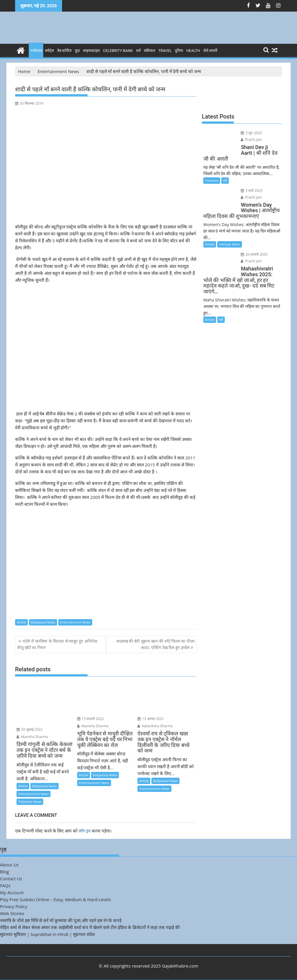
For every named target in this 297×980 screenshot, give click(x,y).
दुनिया (179, 51)
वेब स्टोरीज (64, 51)
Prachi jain (251, 140)
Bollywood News (43, 622)
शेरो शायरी (210, 51)
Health (193, 51)
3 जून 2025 (251, 133)
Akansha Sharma (32, 737)
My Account (12, 892)
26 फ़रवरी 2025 (254, 254)
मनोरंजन (36, 51)
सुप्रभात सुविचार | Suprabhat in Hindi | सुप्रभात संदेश (47, 934)
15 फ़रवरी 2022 (91, 719)
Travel (165, 51)
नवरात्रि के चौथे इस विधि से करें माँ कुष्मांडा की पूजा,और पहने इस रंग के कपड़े (61, 920)
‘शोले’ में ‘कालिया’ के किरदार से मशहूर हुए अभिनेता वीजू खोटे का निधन (57, 644)
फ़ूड (77, 51)
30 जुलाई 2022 (30, 729)
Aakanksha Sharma (155, 726)
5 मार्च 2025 (252, 191)
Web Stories (12, 913)
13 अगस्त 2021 (151, 719)
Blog (4, 872)
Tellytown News (30, 802)
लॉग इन (85, 831)
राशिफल (150, 51)
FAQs (5, 886)
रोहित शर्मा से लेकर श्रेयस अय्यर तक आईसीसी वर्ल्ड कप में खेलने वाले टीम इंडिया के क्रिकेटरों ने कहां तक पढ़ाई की (90, 927)
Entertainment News (75, 622)
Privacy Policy (14, 906)
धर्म (138, 51)
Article (21, 622)
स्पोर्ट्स (49, 51)
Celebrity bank (118, 51)
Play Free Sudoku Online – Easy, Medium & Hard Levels (56, 899)
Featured (212, 180)
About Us (9, 865)
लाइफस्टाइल (91, 51)
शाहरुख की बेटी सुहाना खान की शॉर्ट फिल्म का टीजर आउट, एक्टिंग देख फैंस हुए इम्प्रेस (155, 644)
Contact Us (11, 879)
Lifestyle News (230, 244)
